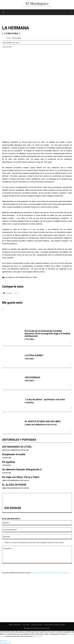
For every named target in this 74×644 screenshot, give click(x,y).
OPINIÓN (29, 403)
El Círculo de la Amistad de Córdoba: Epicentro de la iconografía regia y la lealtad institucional (47, 333)
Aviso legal (26, 625)
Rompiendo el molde (14, 454)
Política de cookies (37, 625)
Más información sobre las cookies (55, 625)
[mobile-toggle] (4, 12)
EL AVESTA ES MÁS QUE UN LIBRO (43, 421)
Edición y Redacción (15, 625)
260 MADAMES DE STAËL (17, 447)
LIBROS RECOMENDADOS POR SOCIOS (41, 425)
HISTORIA (29, 359)
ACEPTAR (3, 641)
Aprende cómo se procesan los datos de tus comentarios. (50, 573)
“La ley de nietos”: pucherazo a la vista (45, 399)
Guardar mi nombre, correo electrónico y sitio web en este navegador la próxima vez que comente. (34, 543)
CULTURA (29, 339)
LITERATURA (7, 458)
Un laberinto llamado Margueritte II (22, 469)
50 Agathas (9, 462)
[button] (71, 12)
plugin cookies (38, 636)
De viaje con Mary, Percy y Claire (21, 477)
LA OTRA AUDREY (34, 355)
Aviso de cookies (6, 643)
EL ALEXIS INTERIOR (14, 485)
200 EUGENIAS (32, 377)
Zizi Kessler (16, 38)
